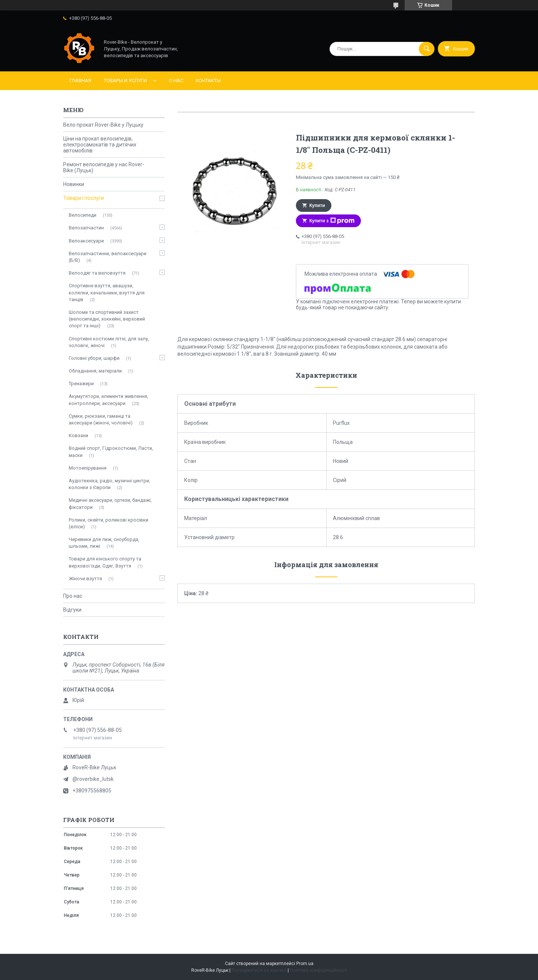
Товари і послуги (84, 198)
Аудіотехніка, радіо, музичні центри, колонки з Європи (109, 484)
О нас (176, 81)
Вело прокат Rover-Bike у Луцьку (103, 125)
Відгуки (72, 610)
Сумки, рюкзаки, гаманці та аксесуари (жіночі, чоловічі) (101, 419)
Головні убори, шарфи (94, 358)
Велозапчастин (86, 228)
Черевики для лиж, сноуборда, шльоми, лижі (104, 543)
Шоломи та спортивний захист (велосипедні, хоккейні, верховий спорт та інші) (107, 319)
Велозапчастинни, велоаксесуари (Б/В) (108, 257)
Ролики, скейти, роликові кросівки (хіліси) (109, 523)
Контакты (208, 81)
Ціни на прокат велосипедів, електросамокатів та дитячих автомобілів (100, 145)
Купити (317, 205)
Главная (80, 81)
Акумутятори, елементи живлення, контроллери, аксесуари (109, 400)
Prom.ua (305, 964)
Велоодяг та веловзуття (97, 273)
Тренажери (81, 384)
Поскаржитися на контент (259, 970)
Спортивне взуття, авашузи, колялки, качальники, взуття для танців (107, 292)
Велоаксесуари (86, 241)
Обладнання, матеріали (95, 371)
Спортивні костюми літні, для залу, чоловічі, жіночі (109, 342)
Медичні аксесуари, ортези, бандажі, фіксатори (110, 503)
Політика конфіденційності (319, 970)
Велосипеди (83, 215)
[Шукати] (427, 49)
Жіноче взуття (85, 579)
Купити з (332, 221)
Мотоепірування (88, 468)
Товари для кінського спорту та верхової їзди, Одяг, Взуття (105, 562)
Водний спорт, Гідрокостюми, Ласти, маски (111, 452)
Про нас (73, 596)
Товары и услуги (125, 81)
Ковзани (78, 435)
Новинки (74, 184)
